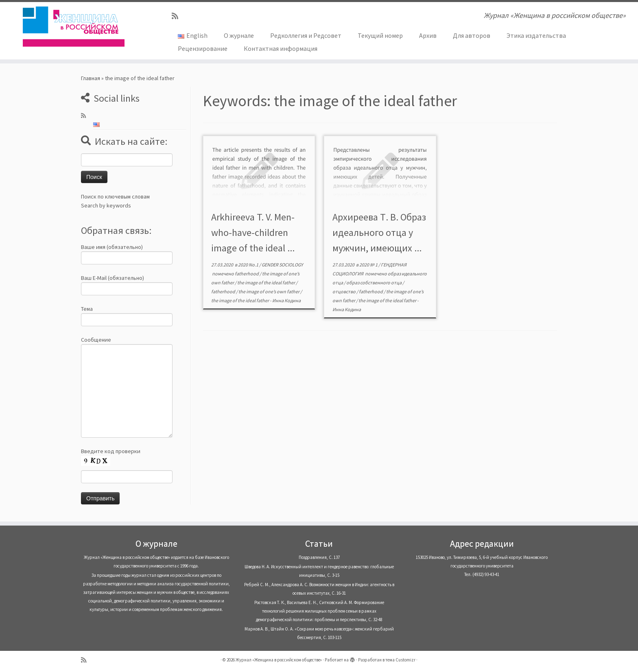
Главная (91, 78)
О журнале (239, 35)
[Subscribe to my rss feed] (178, 16)
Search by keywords (106, 205)
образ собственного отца (374, 283)
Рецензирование (203, 48)
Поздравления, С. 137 (319, 557)
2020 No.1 (249, 265)
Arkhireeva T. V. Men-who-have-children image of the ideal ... (253, 232)
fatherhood (247, 274)
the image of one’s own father (269, 291)
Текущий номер (380, 35)
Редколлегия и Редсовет (306, 35)
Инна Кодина (286, 300)
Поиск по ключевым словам (115, 196)
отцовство (344, 291)
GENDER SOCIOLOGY (282, 265)
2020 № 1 (369, 265)
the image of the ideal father (267, 283)
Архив (428, 35)
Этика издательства (536, 35)
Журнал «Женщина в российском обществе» (279, 660)
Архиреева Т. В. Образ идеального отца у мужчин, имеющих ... (379, 232)
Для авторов (472, 35)
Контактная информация (281, 48)
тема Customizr (400, 660)
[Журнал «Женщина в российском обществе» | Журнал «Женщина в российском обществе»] (74, 26)
